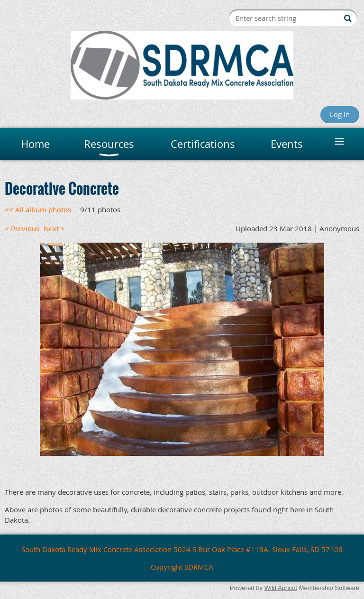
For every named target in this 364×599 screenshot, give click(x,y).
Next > (54, 228)
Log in (340, 114)
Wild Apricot (281, 588)
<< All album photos (38, 209)
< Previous (22, 228)
